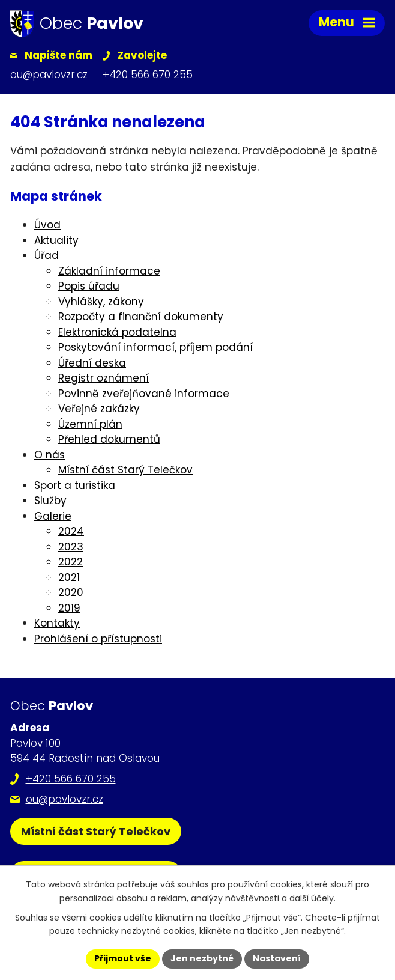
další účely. (312, 898)
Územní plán (90, 424)
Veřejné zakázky (99, 409)
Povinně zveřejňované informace (144, 394)
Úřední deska (92, 363)
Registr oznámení (104, 378)
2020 (71, 592)
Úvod (47, 225)
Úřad (47, 255)
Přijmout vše (123, 958)
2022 (71, 562)
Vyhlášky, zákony (101, 302)
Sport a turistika (75, 485)
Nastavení (277, 958)
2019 (69, 608)
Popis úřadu (89, 286)
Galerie (53, 516)
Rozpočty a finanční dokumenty (141, 317)
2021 (69, 577)
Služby (50, 501)
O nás (50, 455)
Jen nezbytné (202, 958)
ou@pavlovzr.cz (65, 799)
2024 (71, 531)
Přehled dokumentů (109, 439)
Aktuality (56, 240)
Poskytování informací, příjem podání (155, 347)
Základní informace (109, 271)
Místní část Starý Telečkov (125, 470)
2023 (71, 547)
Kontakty (57, 623)
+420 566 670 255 (71, 779)
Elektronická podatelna (117, 332)
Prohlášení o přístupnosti (98, 639)
